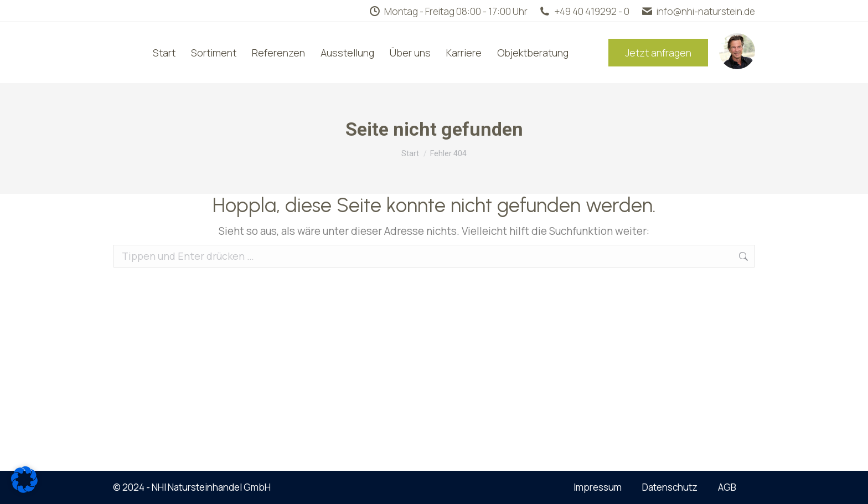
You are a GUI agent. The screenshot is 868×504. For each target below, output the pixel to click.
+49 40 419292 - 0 (584, 11)
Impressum (598, 487)
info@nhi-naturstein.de (698, 11)
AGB (727, 487)
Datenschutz (670, 487)
